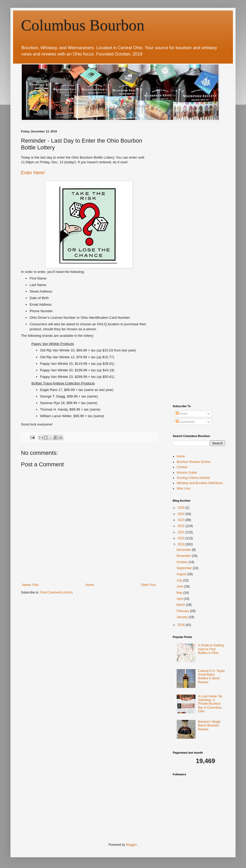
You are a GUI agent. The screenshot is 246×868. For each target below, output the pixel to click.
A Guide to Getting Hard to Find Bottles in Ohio (211, 649)
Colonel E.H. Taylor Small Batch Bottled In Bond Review (212, 677)
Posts (181, 414)
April (180, 599)
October (182, 562)
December (184, 550)
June (180, 586)
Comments (185, 422)
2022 (182, 526)
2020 (182, 538)
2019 (182, 544)
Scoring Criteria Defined (193, 478)
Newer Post (30, 585)
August (182, 574)
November (184, 556)
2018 (182, 625)
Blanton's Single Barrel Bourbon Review (209, 726)
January (182, 617)
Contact (182, 467)
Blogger (131, 845)
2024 (182, 514)
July (180, 580)
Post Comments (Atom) (56, 592)
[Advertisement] (49, 179)
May (180, 593)
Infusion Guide (187, 473)
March (181, 605)
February (183, 611)
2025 (182, 508)
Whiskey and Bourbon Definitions (200, 483)
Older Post (148, 585)
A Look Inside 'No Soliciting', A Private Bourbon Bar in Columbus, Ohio (210, 704)
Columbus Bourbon (83, 25)
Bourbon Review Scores (194, 462)
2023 (182, 520)
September (184, 568)
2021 (182, 532)
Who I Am (183, 489)
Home (90, 585)
